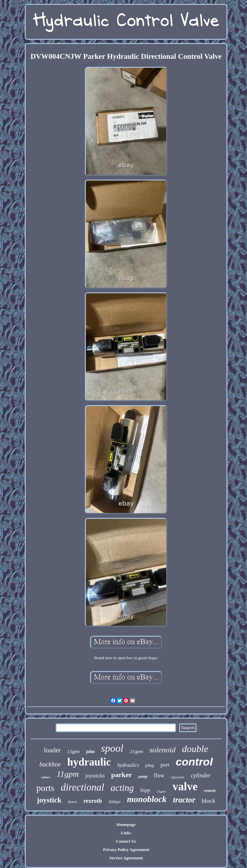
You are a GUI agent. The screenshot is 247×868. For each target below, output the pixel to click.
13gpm (73, 752)
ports (45, 788)
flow (159, 775)
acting (122, 788)
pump (143, 776)
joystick (49, 800)
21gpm (137, 751)
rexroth (92, 801)
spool (112, 748)
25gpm (161, 791)
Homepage (126, 824)
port (165, 765)
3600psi (114, 802)
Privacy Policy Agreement (126, 850)
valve (185, 787)
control (194, 762)
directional (82, 787)
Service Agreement (126, 858)
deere (72, 802)
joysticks (95, 776)
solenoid (163, 750)
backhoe (50, 764)
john (90, 752)
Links (126, 833)
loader (52, 750)
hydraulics (128, 765)
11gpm (68, 774)
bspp (145, 790)
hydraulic (89, 762)
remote (210, 790)
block (208, 801)
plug (150, 765)
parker (122, 775)
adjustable (178, 777)
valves (46, 777)
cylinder (201, 775)
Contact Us (126, 841)
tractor (184, 800)
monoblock (147, 799)
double (195, 749)
